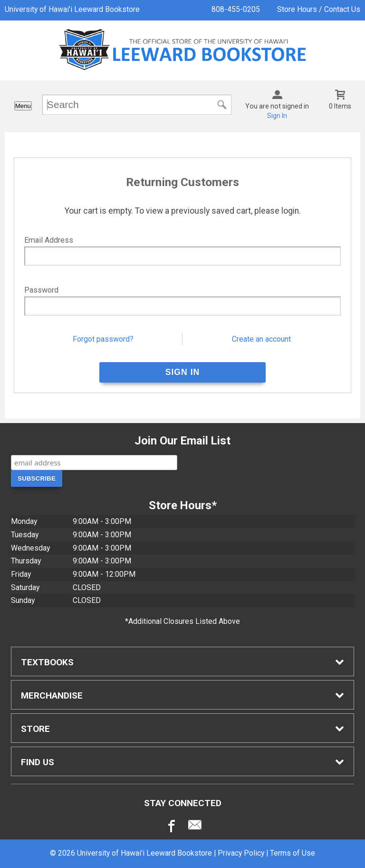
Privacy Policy (241, 853)
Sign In (277, 116)
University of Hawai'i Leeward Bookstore (72, 9)
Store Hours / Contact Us (319, 9)
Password (41, 290)
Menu (23, 106)
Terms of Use (293, 853)
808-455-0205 (236, 9)
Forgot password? (103, 339)
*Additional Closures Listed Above (182, 621)
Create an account (261, 339)
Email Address (49, 240)
